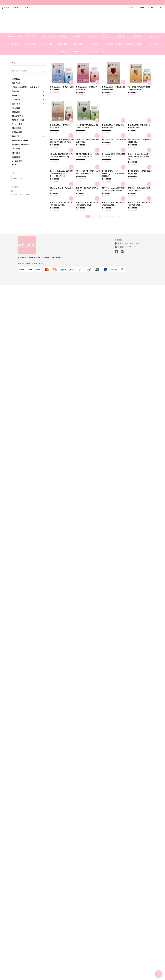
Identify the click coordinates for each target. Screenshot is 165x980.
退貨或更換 (22, 257)
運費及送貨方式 (35, 257)
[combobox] (29, 179)
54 (114, 216)
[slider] (12, 191)
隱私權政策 (56, 257)
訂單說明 (46, 257)
